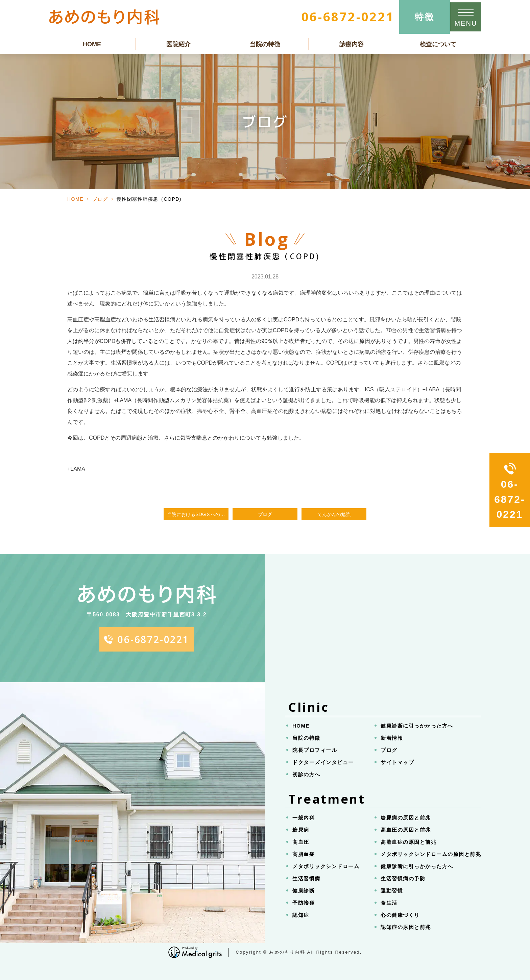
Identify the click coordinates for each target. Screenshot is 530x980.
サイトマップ (397, 762)
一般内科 (304, 818)
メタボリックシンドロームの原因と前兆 (431, 854)
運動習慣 (392, 891)
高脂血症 (304, 854)
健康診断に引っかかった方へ (417, 726)
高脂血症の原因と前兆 (408, 842)
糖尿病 (301, 830)
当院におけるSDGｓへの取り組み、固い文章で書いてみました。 (198, 514)
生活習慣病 (306, 878)
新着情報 (392, 738)
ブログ (100, 199)
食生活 (389, 903)
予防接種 (304, 903)
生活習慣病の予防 (403, 878)
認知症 (301, 915)
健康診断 (304, 891)
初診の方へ (306, 774)
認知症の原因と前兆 (406, 927)
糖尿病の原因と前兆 (406, 818)
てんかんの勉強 (334, 514)
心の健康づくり (400, 915)
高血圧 (301, 842)
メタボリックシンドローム (326, 866)
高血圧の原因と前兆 (406, 830)
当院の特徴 (265, 44)
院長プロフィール (315, 750)
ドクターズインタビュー (323, 762)
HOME (92, 44)
